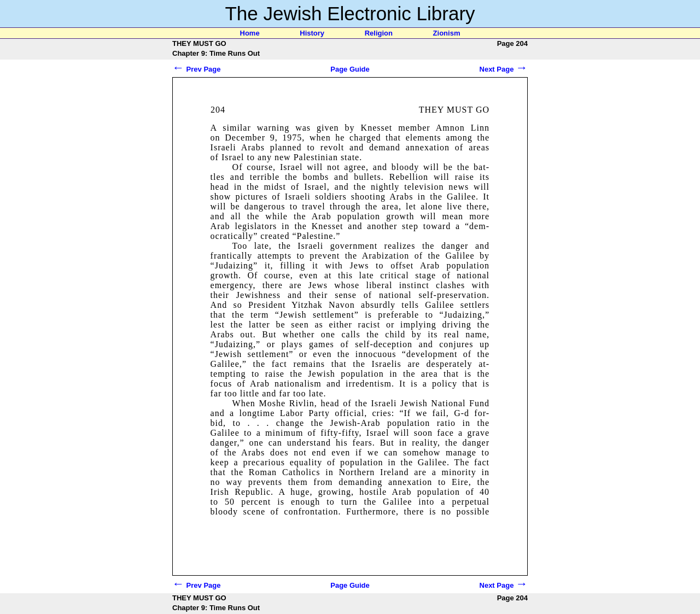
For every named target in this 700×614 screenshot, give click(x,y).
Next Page (504, 69)
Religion (379, 33)
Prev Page (197, 69)
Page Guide (350, 69)
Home (250, 33)
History (312, 33)
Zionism (447, 33)
